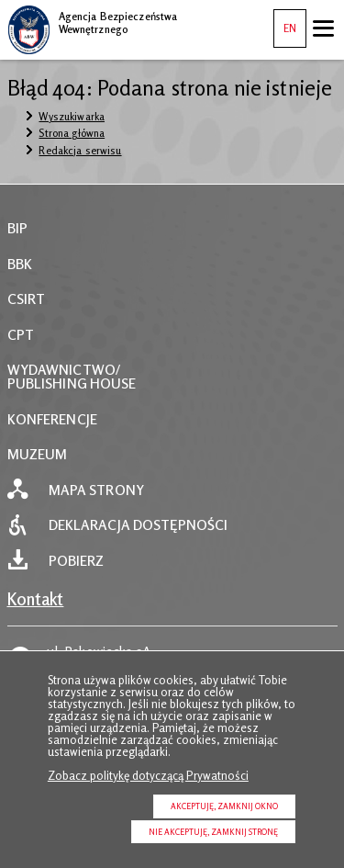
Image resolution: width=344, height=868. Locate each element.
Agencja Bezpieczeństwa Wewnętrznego (93, 20)
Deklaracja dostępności (139, 525)
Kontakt (36, 599)
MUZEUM (38, 454)
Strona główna (72, 133)
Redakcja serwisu (80, 151)
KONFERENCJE (52, 419)
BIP (17, 228)
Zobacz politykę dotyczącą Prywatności (148, 775)
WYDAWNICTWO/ (64, 370)
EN (285, 22)
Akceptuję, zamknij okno (224, 806)
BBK (20, 264)
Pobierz (77, 561)
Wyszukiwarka (72, 117)
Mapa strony (96, 490)
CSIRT (27, 299)
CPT (21, 335)
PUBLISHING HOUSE (72, 383)
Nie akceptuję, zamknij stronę (213, 832)
